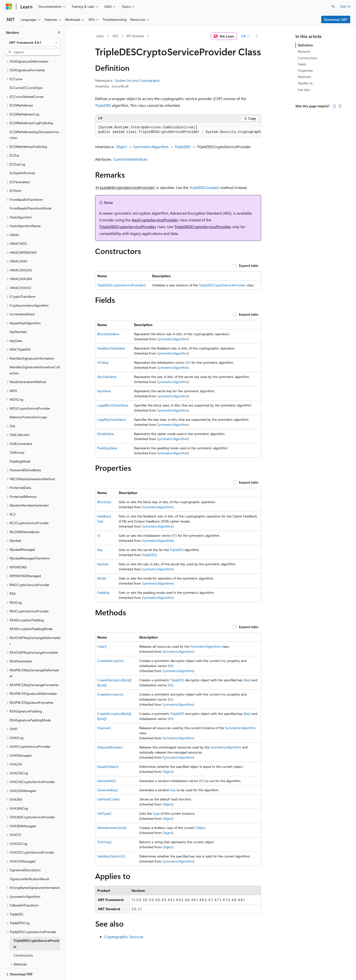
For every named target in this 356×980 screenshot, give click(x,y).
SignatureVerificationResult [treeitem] (29, 862)
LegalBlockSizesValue (113, 405)
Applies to (305, 83)
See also (304, 90)
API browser (135, 36)
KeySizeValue (107, 377)
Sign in (345, 6)
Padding (103, 592)
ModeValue (106, 434)
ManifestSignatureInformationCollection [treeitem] (35, 353)
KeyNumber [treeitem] (18, 315)
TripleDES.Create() (204, 187)
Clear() (102, 646)
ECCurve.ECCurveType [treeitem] (26, 71)
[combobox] (33, 43)
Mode (102, 578)
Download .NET (336, 19)
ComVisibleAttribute (130, 159)
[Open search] (333, 7)
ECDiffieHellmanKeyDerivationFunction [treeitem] (34, 118)
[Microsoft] (9, 7)
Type (156, 813)
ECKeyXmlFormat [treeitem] (22, 156)
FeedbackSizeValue (111, 348)
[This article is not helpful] (340, 106)
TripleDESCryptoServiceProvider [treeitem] (36, 927)
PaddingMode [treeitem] (20, 445)
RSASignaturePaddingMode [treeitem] (30, 703)
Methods (304, 77)
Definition (305, 45)
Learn (100, 36)
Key (100, 550)
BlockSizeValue (108, 334)
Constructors (307, 58)
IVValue (103, 362)
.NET (115, 36)
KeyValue (104, 391)
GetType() (104, 813)
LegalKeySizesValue (111, 419)
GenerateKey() (108, 790)
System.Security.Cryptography (137, 80)
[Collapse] (59, 32)
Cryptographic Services (124, 937)
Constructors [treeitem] (23, 939)
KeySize (103, 564)
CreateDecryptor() (111, 661)
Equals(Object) (108, 766)
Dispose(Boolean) (110, 747)
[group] (178, 130)
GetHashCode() (108, 799)
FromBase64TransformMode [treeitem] (31, 192)
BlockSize (104, 502)
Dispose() (104, 728)
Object (121, 147)
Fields (302, 64)
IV (188, 362)
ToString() (104, 842)
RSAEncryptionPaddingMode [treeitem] (31, 612)
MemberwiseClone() (112, 828)
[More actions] (257, 36)
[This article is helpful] (334, 106)
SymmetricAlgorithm (151, 147)
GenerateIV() (107, 781)
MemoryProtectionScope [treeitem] (28, 400)
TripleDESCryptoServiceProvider (128, 227)
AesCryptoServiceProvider (155, 220)
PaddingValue (107, 448)
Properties (305, 70)
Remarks (304, 51)
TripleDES (103, 105)
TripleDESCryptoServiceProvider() (122, 285)
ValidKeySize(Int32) (111, 856)
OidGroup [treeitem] (17, 436)
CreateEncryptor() (110, 694)
